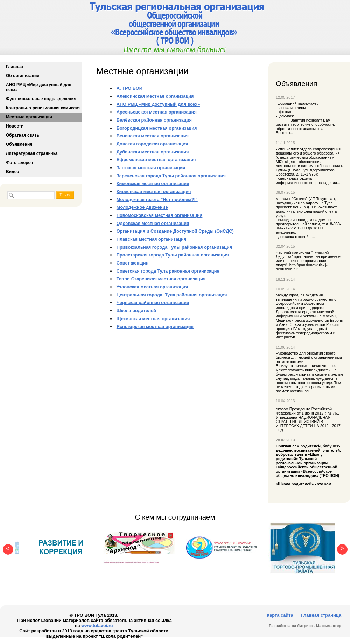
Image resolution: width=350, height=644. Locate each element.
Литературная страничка (32, 153)
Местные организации (29, 117)
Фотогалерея (19, 163)
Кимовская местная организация (153, 183)
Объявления (19, 144)
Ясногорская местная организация (155, 326)
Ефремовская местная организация (156, 160)
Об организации (23, 76)
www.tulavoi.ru (97, 626)
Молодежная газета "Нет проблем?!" (157, 200)
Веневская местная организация (153, 136)
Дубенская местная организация (153, 152)
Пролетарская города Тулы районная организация (173, 255)
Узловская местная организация (152, 287)
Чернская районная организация (153, 303)
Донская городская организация (152, 144)
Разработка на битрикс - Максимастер (305, 626)
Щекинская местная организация (153, 319)
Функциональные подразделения (41, 99)
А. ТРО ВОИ (129, 88)
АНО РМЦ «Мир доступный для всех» (39, 87)
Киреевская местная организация (154, 191)
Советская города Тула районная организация (168, 271)
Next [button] (341, 548)
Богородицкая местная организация (157, 128)
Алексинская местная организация (155, 96)
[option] (61, 548)
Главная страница (321, 615)
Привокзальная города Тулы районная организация (174, 247)
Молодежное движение (142, 207)
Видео (13, 172)
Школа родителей (136, 311)
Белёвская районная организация (154, 120)
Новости (15, 126)
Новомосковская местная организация (160, 215)
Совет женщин (133, 263)
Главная (15, 67)
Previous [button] (6, 548)
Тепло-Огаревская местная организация (161, 279)
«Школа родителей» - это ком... (310, 465)
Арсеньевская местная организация (157, 112)
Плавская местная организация (152, 239)
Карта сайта (280, 615)
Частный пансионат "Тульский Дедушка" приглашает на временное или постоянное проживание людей (308, 259)
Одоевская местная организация (153, 223)
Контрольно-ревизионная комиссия (43, 108)
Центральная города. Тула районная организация (172, 295)
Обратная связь (23, 135)
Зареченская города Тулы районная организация (171, 176)
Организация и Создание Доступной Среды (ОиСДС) (175, 231)
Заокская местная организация (151, 168)
